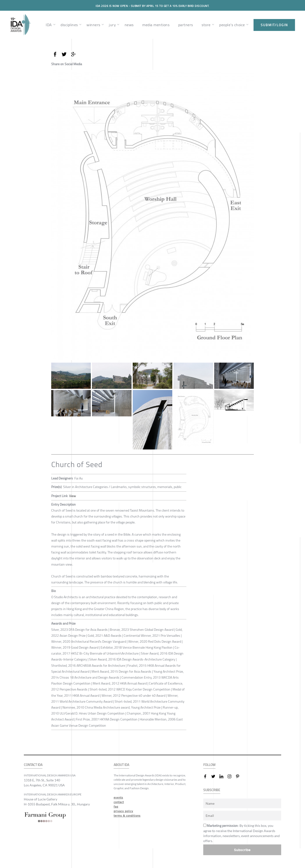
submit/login (274, 25)
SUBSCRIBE (212, 790)
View (73, 496)
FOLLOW (209, 765)
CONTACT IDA (33, 765)
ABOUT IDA (121, 765)
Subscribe (242, 850)
